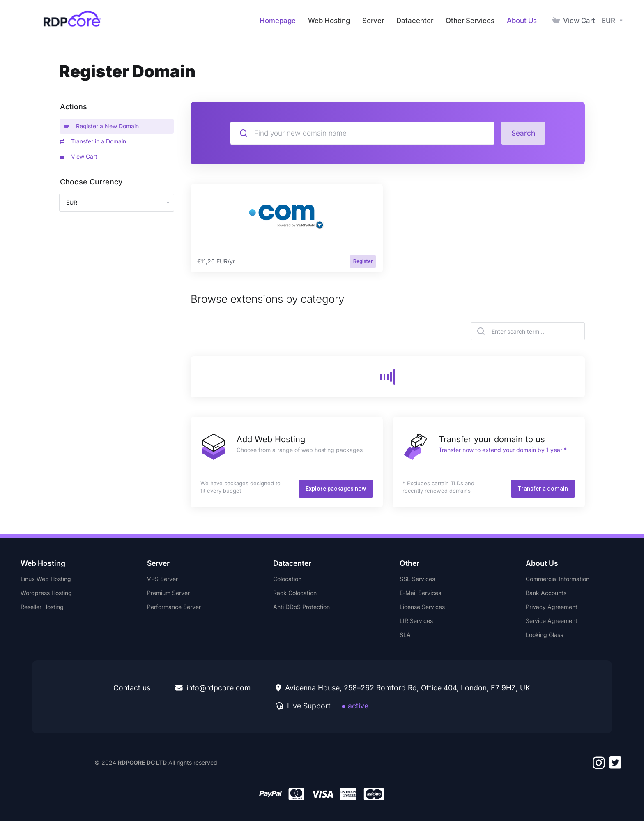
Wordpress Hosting (46, 593)
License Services (422, 607)
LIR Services (416, 621)
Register (363, 261)
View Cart (78, 156)
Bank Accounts (546, 593)
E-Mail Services (420, 593)
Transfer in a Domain (93, 141)
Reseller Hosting (42, 607)
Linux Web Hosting (46, 579)
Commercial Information (558, 579)
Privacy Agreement (552, 607)
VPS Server (162, 579)
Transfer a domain (543, 489)
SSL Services (417, 579)
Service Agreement (552, 621)
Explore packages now (336, 489)
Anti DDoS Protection (301, 607)
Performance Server (174, 607)
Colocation (287, 579)
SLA (405, 635)
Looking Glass (544, 635)
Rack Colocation (295, 593)
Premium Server (168, 593)
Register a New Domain (102, 126)
